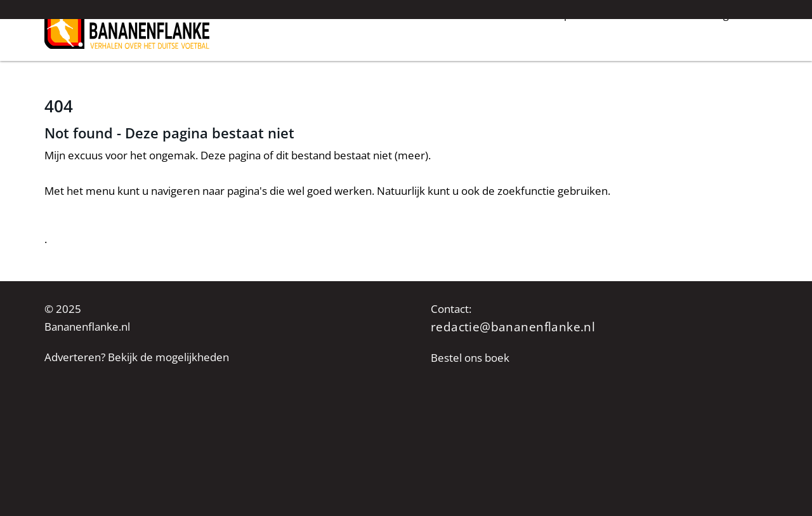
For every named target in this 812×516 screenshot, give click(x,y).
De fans (652, 62)
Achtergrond (722, 62)
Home (351, 62)
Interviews (468, 62)
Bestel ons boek (470, 358)
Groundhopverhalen (563, 62)
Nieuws (404, 62)
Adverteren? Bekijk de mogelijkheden (137, 357)
